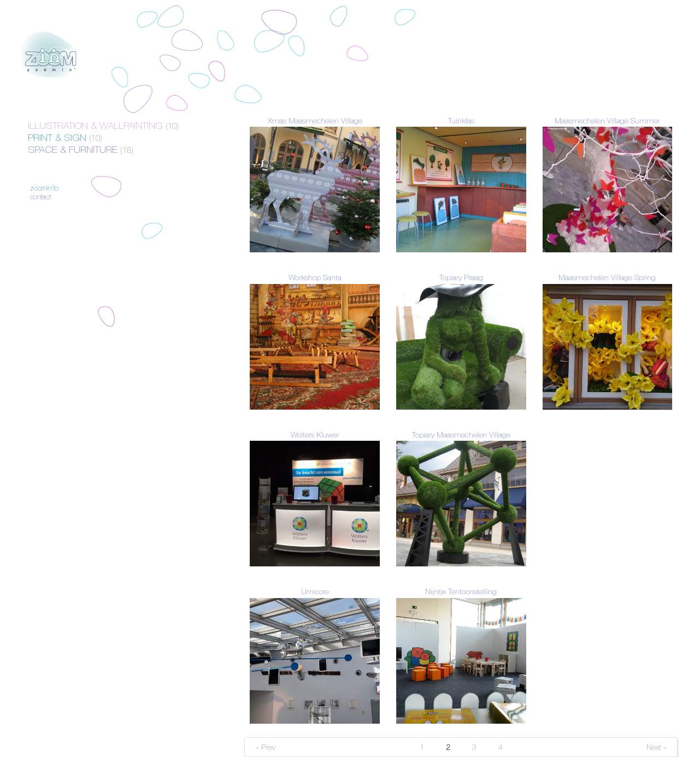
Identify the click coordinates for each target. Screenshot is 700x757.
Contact (40, 197)
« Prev (266, 747)
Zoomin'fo (44, 188)
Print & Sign (65, 138)
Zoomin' (50, 55)
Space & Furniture (81, 150)
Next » (656, 747)
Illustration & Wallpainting (103, 126)
